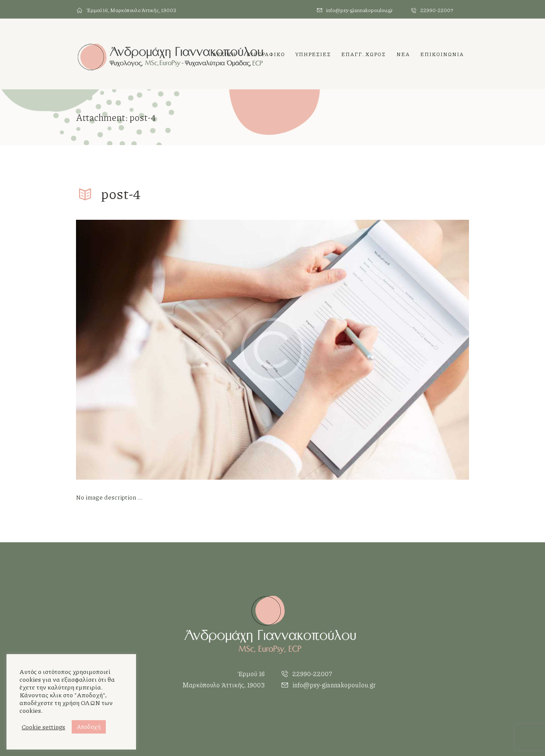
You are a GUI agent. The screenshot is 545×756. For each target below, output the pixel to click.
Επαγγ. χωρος (363, 54)
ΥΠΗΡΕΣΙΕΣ (313, 54)
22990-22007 (437, 10)
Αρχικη (224, 54)
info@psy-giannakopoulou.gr (359, 10)
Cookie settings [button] (43, 727)
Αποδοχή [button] (89, 727)
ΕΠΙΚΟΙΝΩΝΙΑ (442, 54)
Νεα (403, 54)
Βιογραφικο (266, 54)
